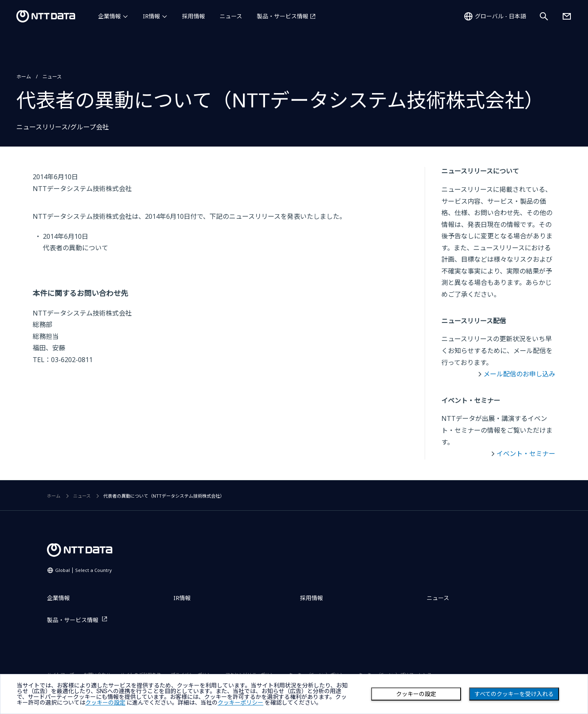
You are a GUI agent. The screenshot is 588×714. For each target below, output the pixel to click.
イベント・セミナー (526, 454)
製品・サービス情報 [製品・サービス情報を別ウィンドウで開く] (283, 16)
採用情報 (194, 16)
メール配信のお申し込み (519, 374)
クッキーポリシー (241, 703)
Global (84, 570)
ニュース (231, 16)
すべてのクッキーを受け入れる (514, 694)
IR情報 (151, 16)
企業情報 (109, 16)
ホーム (24, 77)
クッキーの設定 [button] (105, 703)
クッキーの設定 (416, 694)
